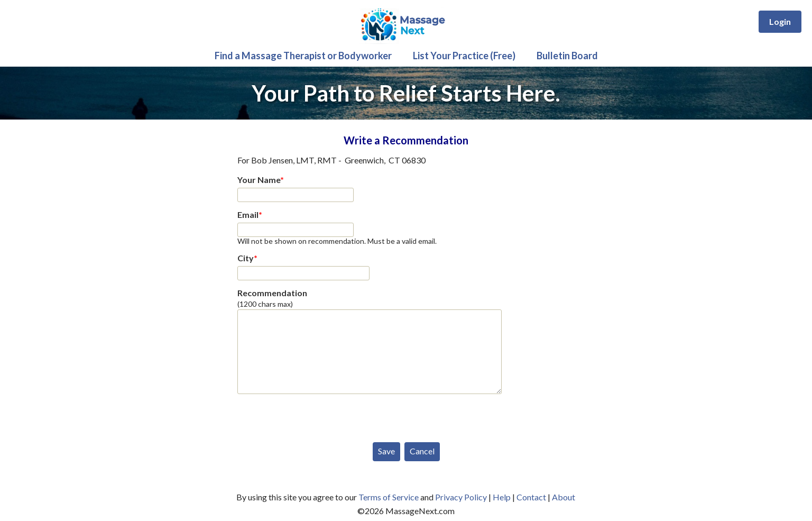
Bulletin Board (567, 56)
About (564, 497)
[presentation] (318, 416)
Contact (531, 497)
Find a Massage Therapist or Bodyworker (303, 56)
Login (780, 21)
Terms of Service (389, 497)
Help (502, 497)
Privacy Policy (461, 497)
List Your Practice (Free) (464, 56)
